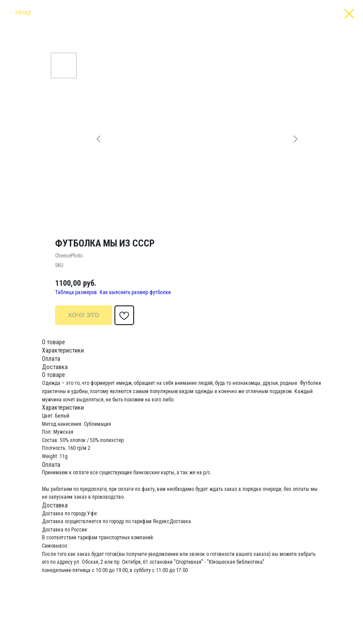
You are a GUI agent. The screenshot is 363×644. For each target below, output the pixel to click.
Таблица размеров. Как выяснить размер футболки (113, 292)
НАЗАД (23, 13)
